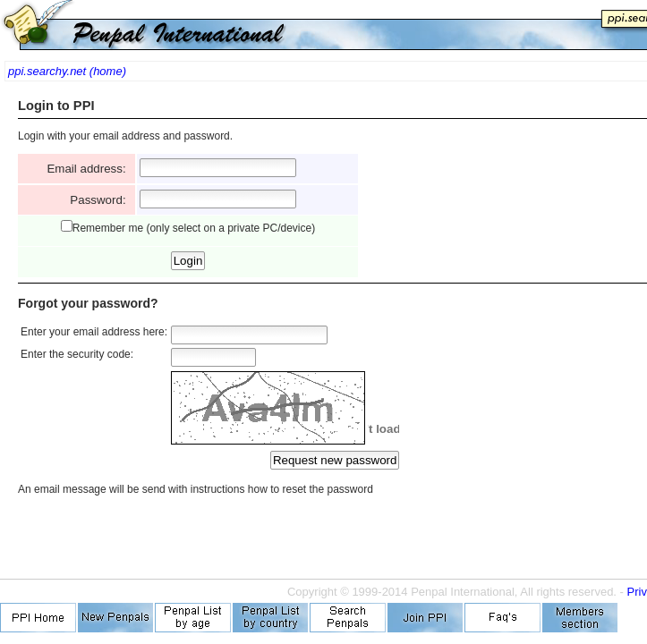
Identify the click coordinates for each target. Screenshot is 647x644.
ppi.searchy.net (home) (67, 71)
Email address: (89, 169)
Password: (101, 200)
